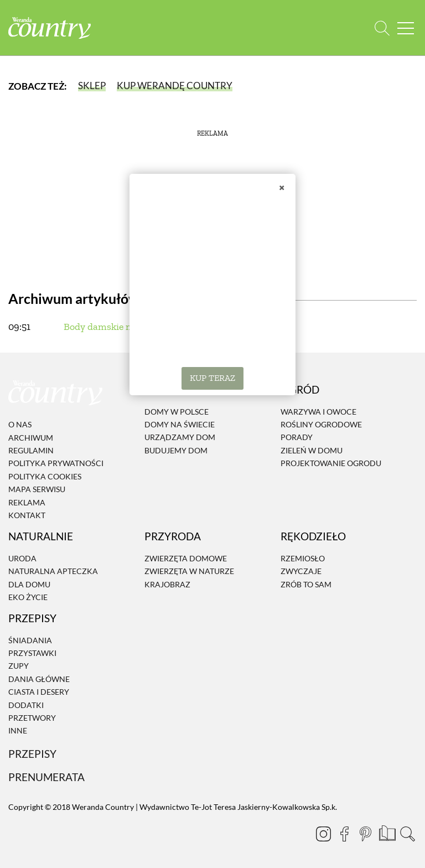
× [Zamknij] (282, 187)
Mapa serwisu (37, 489)
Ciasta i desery (39, 692)
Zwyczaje (301, 571)
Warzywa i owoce (318, 412)
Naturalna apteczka (53, 571)
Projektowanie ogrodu (331, 463)
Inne (18, 731)
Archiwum (31, 438)
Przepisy (32, 754)
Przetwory (32, 718)
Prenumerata (46, 777)
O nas (20, 424)
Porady (297, 438)
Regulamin (31, 450)
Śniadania (30, 640)
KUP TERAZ (212, 378)
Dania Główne (39, 679)
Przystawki (32, 653)
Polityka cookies (45, 476)
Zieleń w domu (312, 450)
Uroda (22, 558)
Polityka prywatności (56, 464)
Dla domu (29, 584)
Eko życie (28, 597)
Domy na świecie (180, 424)
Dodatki (26, 705)
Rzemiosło (303, 558)
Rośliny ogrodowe (321, 424)
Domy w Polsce (177, 412)
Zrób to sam (306, 584)
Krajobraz (167, 584)
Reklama (27, 502)
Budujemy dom (176, 450)
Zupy (19, 666)
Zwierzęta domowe (186, 558)
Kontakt (27, 515)
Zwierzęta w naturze (189, 571)
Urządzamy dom (180, 438)
